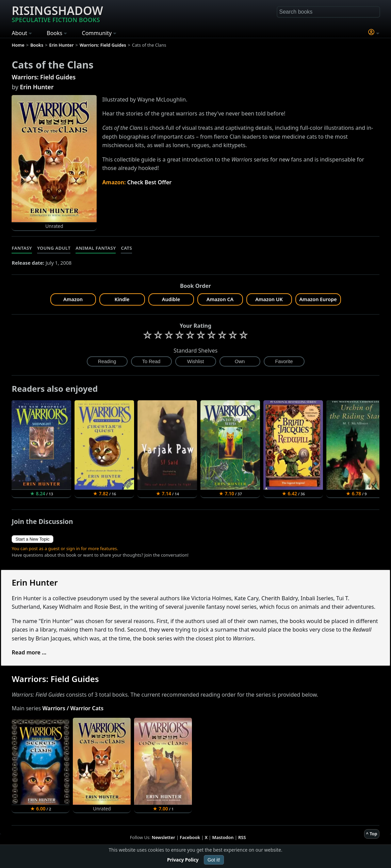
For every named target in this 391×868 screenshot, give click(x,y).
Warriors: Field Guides (44, 77)
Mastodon (223, 837)
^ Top (372, 834)
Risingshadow (57, 13)
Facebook (190, 837)
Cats (126, 248)
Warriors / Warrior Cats (73, 708)
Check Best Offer (150, 182)
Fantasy (22, 248)
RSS (242, 837)
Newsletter (164, 837)
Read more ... (29, 652)
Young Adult (54, 248)
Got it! (214, 860)
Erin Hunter (37, 87)
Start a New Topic (32, 539)
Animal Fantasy (96, 248)
